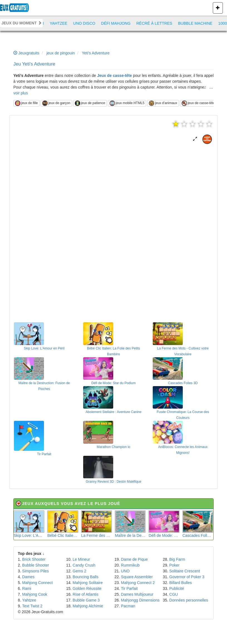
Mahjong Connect (38, 583)
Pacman (128, 606)
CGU (174, 594)
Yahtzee (61, 23)
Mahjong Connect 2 (138, 583)
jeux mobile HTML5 (127, 103)
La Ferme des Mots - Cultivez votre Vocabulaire (97, 524)
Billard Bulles (181, 583)
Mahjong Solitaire (88, 583)
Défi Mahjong (119, 23)
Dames (28, 577)
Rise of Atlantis (86, 594)
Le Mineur (81, 559)
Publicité (177, 588)
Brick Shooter (34, 559)
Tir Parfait (129, 588)
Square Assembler (137, 577)
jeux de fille (26, 103)
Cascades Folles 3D (198, 524)
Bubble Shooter (36, 565)
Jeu (34, 64)
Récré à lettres (157, 23)
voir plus (21, 93)
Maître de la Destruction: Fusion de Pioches (130, 524)
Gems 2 (79, 571)
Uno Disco (87, 23)
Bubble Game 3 (86, 600)
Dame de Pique (135, 559)
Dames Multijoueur (137, 594)
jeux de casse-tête (198, 103)
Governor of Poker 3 (187, 577)
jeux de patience (90, 103)
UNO (125, 571)
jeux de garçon (56, 103)
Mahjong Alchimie (88, 606)
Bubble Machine (198, 23)
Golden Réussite (87, 588)
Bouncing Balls (86, 577)
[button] (195, 139)
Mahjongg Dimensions (140, 600)
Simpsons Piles (36, 571)
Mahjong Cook (35, 594)
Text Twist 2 (32, 606)
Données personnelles (189, 600)
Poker (175, 565)
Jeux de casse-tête (114, 76)
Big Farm (177, 559)
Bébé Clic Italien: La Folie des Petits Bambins (63, 524)
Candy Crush (84, 565)
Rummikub (130, 565)
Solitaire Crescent (185, 571)
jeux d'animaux (163, 103)
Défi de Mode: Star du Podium (164, 524)
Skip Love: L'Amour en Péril (29, 524)
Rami (27, 588)
